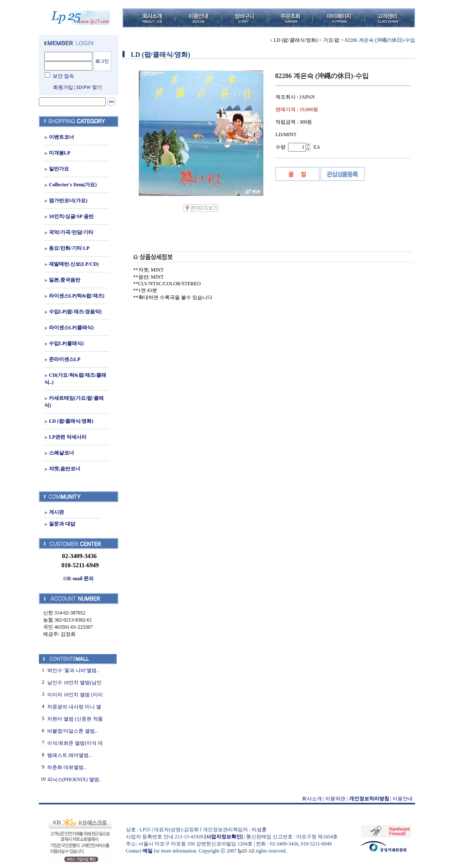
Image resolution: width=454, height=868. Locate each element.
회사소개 (312, 799)
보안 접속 (63, 76)
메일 (148, 851)
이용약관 (335, 799)
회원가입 (63, 87)
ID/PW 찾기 (89, 87)
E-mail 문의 (79, 579)
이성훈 (259, 830)
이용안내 (403, 799)
